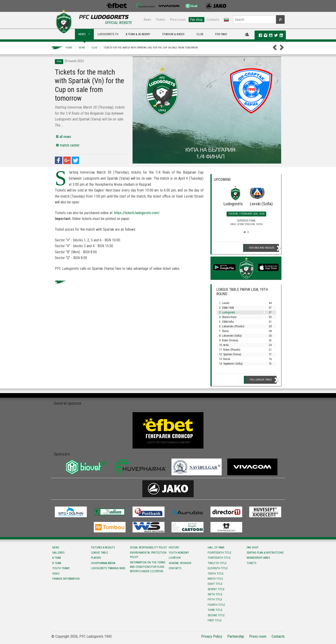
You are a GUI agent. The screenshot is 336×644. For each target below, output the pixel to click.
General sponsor (180, 563)
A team (57, 558)
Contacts (213, 20)
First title (215, 620)
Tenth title (216, 574)
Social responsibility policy (149, 548)
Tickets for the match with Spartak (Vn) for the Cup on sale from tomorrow (151, 48)
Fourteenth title (219, 553)
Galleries (58, 553)
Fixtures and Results (262, 248)
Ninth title (215, 579)
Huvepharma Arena (103, 563)
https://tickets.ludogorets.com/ (137, 213)
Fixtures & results (103, 548)
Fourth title (216, 605)
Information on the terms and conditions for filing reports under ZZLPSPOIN (148, 567)
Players (96, 558)
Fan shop (196, 20)
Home (69, 48)
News (147, 20)
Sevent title (216, 589)
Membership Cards (258, 558)
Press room (178, 20)
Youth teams (61, 568)
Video (56, 574)
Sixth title (215, 594)
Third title (215, 610)
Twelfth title (217, 563)
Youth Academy (179, 553)
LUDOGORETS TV (108, 34)
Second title (216, 615)
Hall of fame (216, 548)
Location (175, 558)
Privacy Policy (212, 636)
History (174, 548)
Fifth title (215, 599)
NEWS (82, 34)
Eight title (215, 584)
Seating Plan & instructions (265, 553)
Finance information (66, 579)
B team (57, 563)
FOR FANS (221, 34)
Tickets (161, 20)
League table (100, 553)
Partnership (236, 636)
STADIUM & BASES (173, 34)
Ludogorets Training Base (108, 568)
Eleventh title (218, 568)
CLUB (200, 34)
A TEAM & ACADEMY (138, 34)
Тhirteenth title (219, 558)
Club (94, 48)
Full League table (261, 380)
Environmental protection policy (148, 555)
